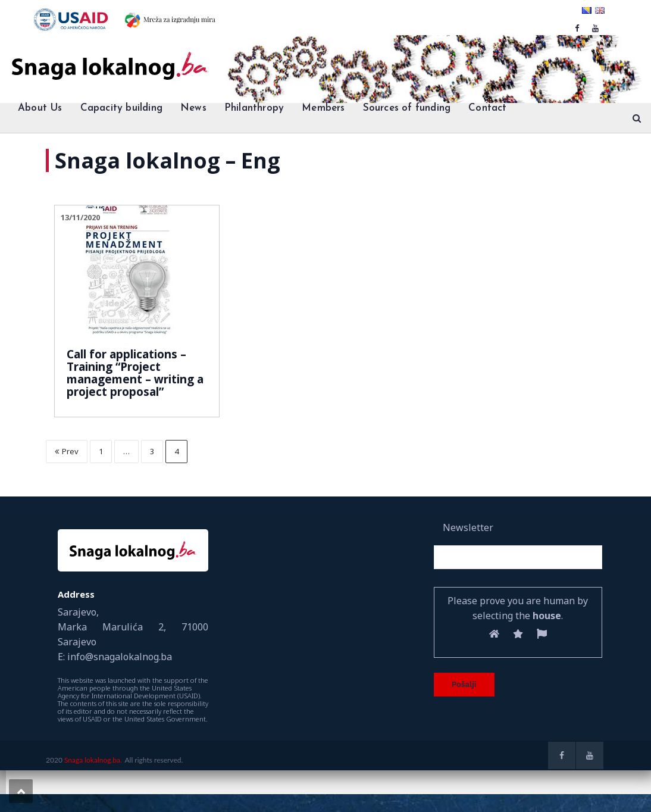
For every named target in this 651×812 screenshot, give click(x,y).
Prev (67, 451)
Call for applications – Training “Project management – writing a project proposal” (135, 373)
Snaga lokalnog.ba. (93, 760)
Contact (487, 108)
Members (323, 108)
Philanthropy (254, 108)
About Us (40, 108)
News (193, 108)
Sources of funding (407, 108)
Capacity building (121, 108)
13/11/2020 (80, 217)
